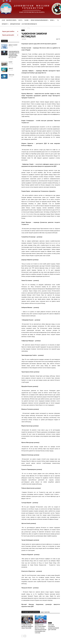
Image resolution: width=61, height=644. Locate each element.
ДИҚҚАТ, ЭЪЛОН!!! (13, 45)
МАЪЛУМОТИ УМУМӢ (12, 20)
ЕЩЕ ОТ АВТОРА (45, 612)
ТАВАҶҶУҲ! (11, 75)
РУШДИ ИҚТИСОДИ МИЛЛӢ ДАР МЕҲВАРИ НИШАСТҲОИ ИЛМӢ (27, 626)
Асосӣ (3, 20)
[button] (58, 20)
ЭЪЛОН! (10, 62)
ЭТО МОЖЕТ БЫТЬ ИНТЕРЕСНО (31, 612)
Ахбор (23, 30)
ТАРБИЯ (52, 20)
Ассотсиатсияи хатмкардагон (29, 24)
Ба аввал (23, 28)
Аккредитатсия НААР (15, 24)
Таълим (27, 20)
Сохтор (21, 20)
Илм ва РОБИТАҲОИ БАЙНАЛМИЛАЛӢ (40, 20)
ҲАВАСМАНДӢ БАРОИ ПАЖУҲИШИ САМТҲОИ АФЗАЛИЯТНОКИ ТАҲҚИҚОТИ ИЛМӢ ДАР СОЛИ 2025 (14, 54)
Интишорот (5, 24)
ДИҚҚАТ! (11, 68)
